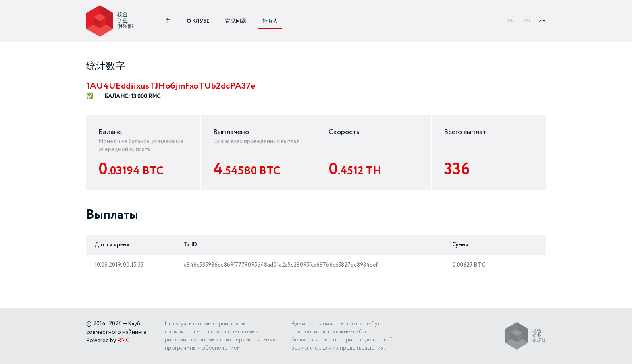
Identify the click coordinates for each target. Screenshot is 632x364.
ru (511, 21)
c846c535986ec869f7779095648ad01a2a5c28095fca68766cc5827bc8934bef (281, 265)
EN (527, 21)
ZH (542, 21)
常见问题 (236, 21)
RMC (123, 341)
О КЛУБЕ (198, 21)
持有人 (270, 21)
